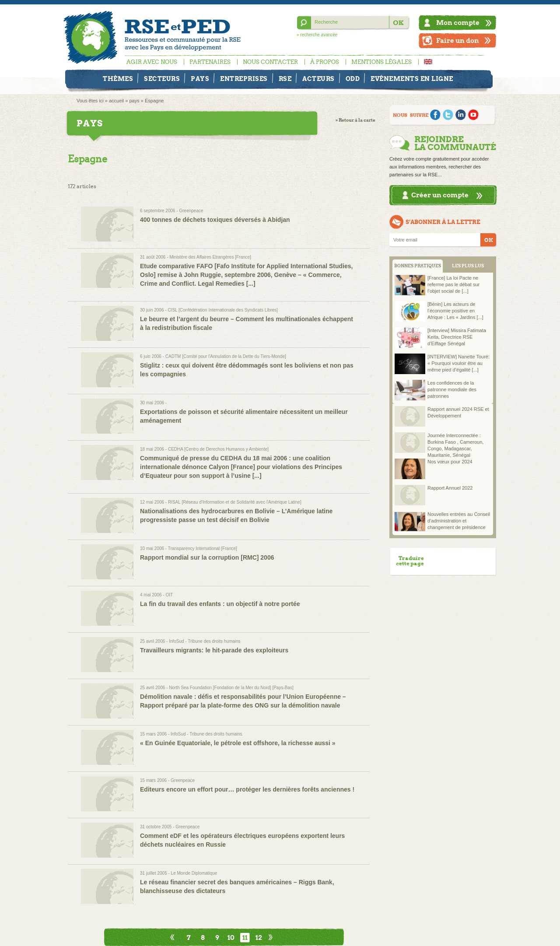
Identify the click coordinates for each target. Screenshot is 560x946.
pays (134, 101)
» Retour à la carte (355, 120)
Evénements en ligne (412, 79)
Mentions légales (381, 62)
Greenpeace (191, 211)
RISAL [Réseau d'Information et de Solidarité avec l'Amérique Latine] (235, 502)
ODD (353, 79)
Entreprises (244, 79)
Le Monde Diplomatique (194, 873)
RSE (285, 79)
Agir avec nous (152, 62)
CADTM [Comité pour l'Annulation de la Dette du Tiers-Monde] (226, 356)
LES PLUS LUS (468, 266)
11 (245, 937)
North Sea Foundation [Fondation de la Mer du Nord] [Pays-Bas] (231, 688)
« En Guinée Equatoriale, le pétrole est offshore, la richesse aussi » (238, 743)
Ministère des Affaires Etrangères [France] (210, 257)
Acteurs (318, 79)
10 (231, 937)
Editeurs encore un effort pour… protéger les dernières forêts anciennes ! (247, 789)
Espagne (154, 101)
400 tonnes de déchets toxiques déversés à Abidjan (215, 220)
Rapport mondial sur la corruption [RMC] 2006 (207, 557)
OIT (169, 595)
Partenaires (210, 62)
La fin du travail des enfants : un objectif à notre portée (220, 604)
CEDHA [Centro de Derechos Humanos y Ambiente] (218, 449)
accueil (116, 101)
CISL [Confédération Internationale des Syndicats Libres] (222, 310)
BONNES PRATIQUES (418, 266)
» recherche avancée (317, 35)
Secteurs (162, 79)
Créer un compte (440, 195)
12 (259, 937)
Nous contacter (270, 62)
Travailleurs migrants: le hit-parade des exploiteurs (214, 650)
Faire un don (458, 40)
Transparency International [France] (203, 548)
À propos (325, 62)
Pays (200, 79)
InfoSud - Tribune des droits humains (205, 641)
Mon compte (458, 23)
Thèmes (118, 79)
